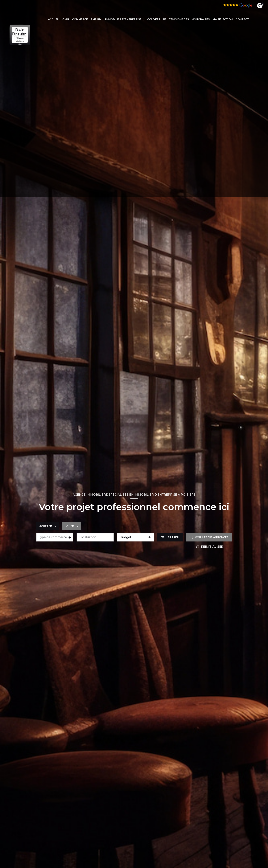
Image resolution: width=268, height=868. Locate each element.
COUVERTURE (157, 19)
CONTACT (242, 19)
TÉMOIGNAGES (179, 19)
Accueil (54, 19)
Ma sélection (223, 19)
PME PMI (96, 19)
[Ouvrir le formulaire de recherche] (170, 537)
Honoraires (201, 19)
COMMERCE (80, 19)
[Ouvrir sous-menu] (144, 19)
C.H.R (66, 19)
